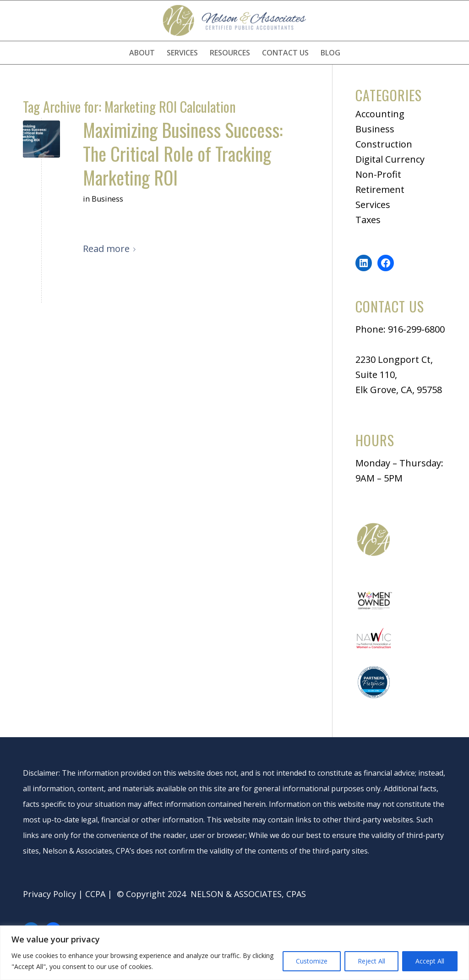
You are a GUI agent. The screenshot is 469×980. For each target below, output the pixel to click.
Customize (312, 961)
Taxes (368, 220)
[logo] (234, 21)
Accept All (430, 961)
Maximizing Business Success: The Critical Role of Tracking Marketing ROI (183, 153)
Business (107, 199)
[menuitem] (142, 53)
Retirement (380, 189)
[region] (234, 953)
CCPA (95, 894)
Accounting (380, 114)
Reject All (371, 961)
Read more (111, 249)
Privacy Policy (49, 894)
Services (373, 205)
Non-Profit (378, 174)
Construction (384, 144)
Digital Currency (390, 159)
